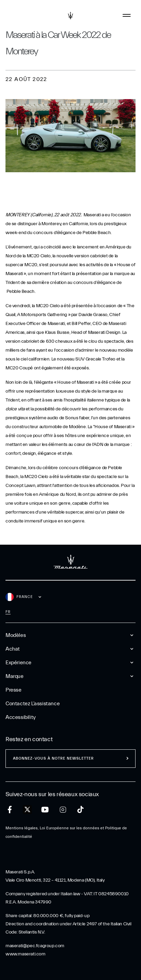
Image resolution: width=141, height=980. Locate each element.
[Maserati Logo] (70, 15)
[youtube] (45, 810)
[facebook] (10, 810)
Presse (14, 690)
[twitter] (27, 810)
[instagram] (63, 810)
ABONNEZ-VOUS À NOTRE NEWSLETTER (53, 758)
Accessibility (21, 717)
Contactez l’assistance (33, 704)
